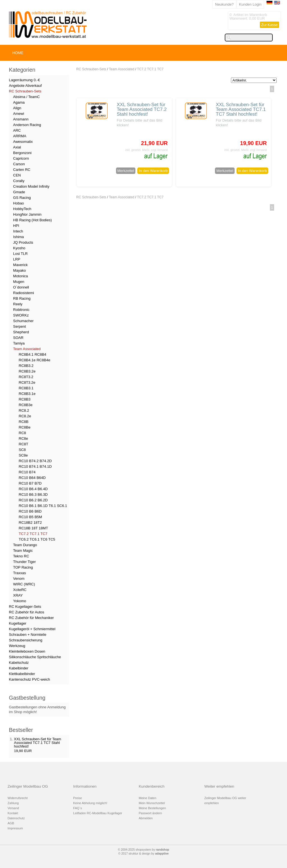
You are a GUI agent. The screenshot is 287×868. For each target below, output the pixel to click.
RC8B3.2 (26, 366)
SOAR (18, 338)
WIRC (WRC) (24, 584)
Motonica (21, 276)
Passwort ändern (150, 813)
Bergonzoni (22, 153)
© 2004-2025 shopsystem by (144, 850)
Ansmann (21, 119)
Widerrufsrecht (18, 798)
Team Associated (122, 69)
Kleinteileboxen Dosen (27, 651)
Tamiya (19, 343)
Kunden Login (250, 4)
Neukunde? (224, 4)
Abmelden (146, 818)
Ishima (18, 237)
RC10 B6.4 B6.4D (33, 489)
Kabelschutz (19, 663)
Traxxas (20, 573)
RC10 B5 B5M (30, 517)
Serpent (20, 326)
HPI (16, 226)
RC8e (23, 438)
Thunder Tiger (25, 562)
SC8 (22, 450)
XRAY (18, 595)
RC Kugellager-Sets (25, 607)
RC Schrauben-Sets (91, 69)
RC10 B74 (27, 472)
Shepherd (21, 332)
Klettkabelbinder (22, 674)
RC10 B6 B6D (30, 511)
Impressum (15, 828)
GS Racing (22, 198)
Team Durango (25, 545)
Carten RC (22, 170)
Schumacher (23, 321)
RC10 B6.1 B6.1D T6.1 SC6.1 (43, 506)
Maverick (20, 265)
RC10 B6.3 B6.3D (33, 494)
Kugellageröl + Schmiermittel (32, 629)
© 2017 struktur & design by (143, 854)
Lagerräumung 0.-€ (25, 80)
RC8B (24, 422)
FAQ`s (77, 808)
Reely (18, 304)
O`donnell (21, 287)
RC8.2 (24, 410)
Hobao (18, 203)
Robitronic (21, 310)
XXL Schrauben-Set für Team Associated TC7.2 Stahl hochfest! (142, 109)
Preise (77, 798)
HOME (18, 53)
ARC (17, 130)
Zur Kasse (269, 25)
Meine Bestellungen (152, 808)
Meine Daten (148, 798)
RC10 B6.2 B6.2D (33, 500)
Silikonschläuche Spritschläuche (35, 657)
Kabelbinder (19, 668)
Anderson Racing (27, 125)
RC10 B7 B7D (30, 483)
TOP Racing (23, 567)
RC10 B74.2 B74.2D (35, 461)
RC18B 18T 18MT (33, 528)
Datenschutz (16, 818)
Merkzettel (126, 171)
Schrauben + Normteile (28, 635)
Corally (19, 181)
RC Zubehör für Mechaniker (31, 618)
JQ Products (23, 242)
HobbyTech (22, 209)
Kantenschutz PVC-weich (30, 679)
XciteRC (20, 590)
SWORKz (21, 315)
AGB (11, 823)
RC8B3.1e (27, 394)
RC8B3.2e (27, 371)
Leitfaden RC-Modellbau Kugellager (98, 813)
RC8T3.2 (26, 377)
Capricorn (21, 158)
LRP (17, 259)
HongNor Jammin (27, 214)
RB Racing (22, 298)
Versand (13, 808)
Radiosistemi (24, 293)
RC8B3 (25, 399)
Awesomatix (23, 142)
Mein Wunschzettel (152, 803)
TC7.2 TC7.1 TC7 (150, 69)
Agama (19, 102)
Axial (17, 147)
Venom (19, 579)
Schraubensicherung (26, 640)
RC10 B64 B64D (32, 478)
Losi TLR (20, 254)
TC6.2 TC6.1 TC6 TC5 (37, 539)
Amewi (19, 114)
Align (17, 108)
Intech (18, 231)
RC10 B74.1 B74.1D (35, 466)
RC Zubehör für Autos (27, 612)
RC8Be (25, 427)
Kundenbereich (152, 786)
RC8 (22, 433)
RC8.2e (25, 416)
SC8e (23, 455)
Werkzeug (17, 646)
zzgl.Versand (159, 150)
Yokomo (20, 601)
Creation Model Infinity (31, 186)
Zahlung (13, 803)
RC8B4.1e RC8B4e (35, 360)
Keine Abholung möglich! (90, 803)
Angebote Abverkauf (25, 86)
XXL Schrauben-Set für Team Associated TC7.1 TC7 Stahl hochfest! (241, 109)
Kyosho (19, 248)
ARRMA (20, 136)
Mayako (20, 270)
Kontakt (13, 813)
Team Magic (23, 551)
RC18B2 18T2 (30, 523)
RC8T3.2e (27, 382)
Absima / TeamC (26, 97)
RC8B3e (26, 405)
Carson (19, 164)
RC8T (24, 444)
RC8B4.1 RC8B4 (33, 354)
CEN (17, 175)
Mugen (19, 282)
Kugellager (18, 623)
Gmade (19, 192)
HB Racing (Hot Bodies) (33, 220)
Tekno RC (21, 556)
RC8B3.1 (26, 388)
